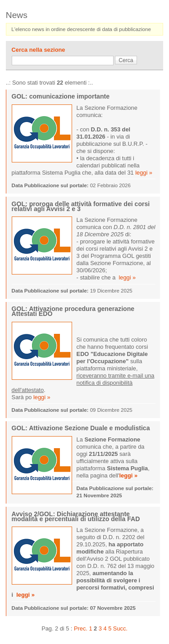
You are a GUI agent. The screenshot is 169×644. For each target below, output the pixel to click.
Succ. (120, 628)
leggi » (144, 173)
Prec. (81, 628)
